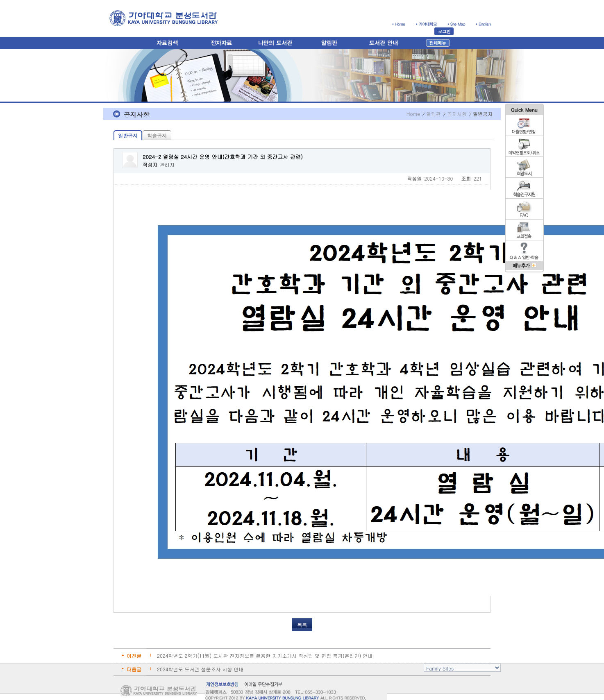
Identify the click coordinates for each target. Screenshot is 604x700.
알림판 (434, 114)
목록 (302, 625)
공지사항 (457, 114)
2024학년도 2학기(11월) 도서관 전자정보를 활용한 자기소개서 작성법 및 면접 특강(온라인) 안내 (265, 656)
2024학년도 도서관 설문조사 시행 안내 (200, 669)
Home (413, 114)
